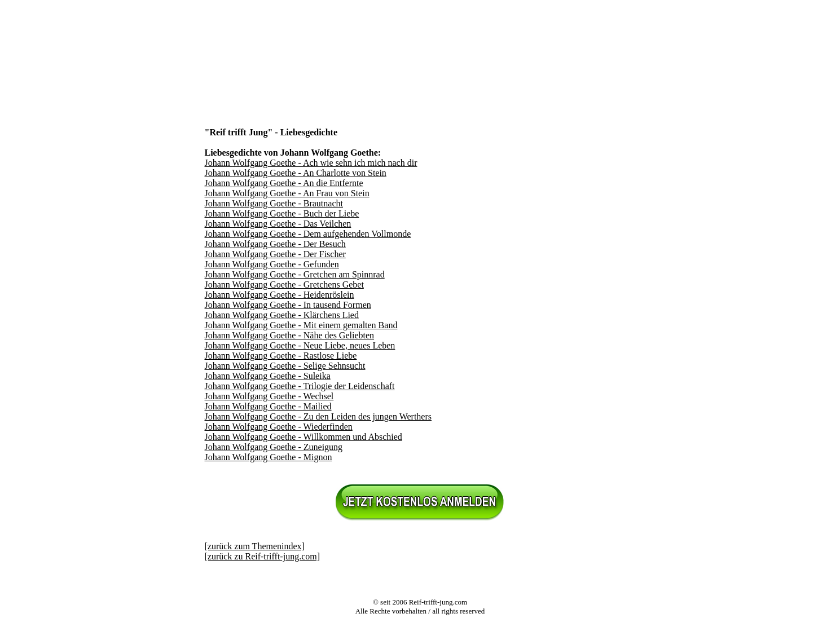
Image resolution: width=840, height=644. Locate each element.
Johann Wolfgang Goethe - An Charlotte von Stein (296, 173)
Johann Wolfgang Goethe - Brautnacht (274, 203)
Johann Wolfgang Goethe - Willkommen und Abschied (304, 437)
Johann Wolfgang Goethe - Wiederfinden (279, 427)
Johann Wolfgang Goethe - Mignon (269, 457)
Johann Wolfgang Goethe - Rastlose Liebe (281, 356)
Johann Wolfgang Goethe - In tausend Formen (288, 305)
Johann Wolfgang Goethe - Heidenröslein (280, 295)
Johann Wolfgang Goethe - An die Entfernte (284, 183)
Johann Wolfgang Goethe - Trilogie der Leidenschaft (300, 386)
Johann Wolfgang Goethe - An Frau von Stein (287, 193)
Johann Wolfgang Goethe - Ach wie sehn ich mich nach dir (311, 163)
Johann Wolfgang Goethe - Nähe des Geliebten (290, 335)
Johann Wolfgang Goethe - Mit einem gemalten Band (301, 325)
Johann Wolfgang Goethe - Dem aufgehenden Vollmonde (308, 234)
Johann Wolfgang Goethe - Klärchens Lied (282, 315)
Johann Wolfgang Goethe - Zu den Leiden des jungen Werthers (318, 416)
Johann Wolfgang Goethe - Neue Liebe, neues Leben (300, 345)
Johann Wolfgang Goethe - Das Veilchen (278, 224)
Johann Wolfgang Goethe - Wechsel (269, 396)
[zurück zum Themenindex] (255, 546)
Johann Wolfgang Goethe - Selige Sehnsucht (285, 366)
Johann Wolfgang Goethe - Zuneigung (274, 447)
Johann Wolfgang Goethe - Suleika (268, 376)
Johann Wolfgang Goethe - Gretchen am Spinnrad (295, 274)
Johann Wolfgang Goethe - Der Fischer (275, 254)
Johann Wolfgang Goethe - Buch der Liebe (282, 213)
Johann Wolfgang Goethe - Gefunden (272, 264)
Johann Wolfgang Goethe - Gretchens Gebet (284, 284)
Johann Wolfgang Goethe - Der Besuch (275, 244)
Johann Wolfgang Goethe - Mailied (268, 406)
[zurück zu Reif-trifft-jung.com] (263, 556)
